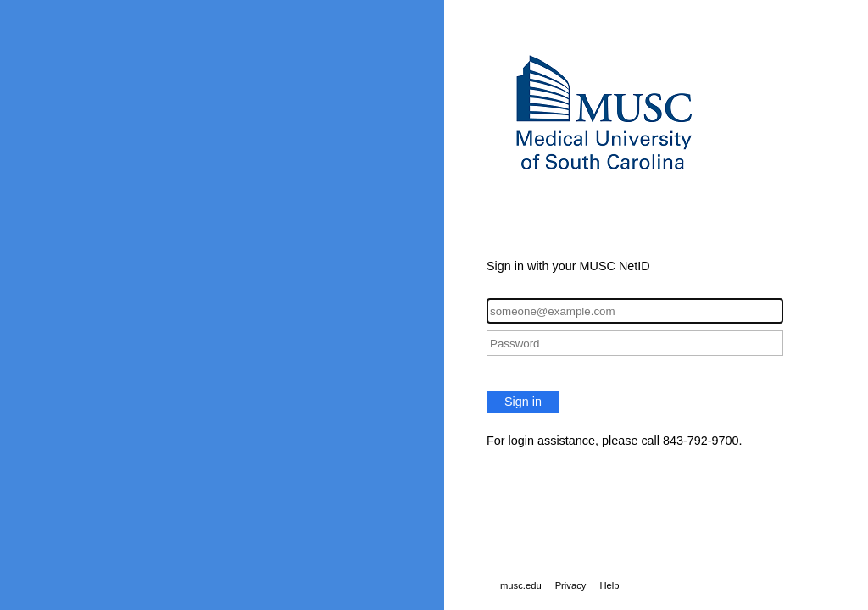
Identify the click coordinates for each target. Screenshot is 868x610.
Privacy (571, 585)
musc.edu (521, 585)
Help (609, 585)
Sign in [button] (523, 402)
